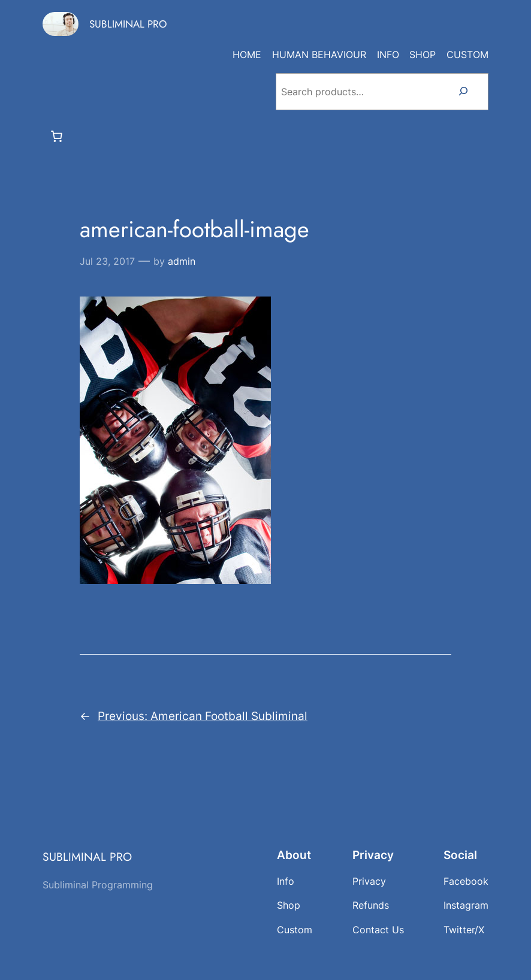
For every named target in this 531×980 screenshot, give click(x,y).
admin (182, 261)
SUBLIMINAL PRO (128, 24)
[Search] (463, 92)
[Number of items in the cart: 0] (57, 136)
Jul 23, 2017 (107, 261)
